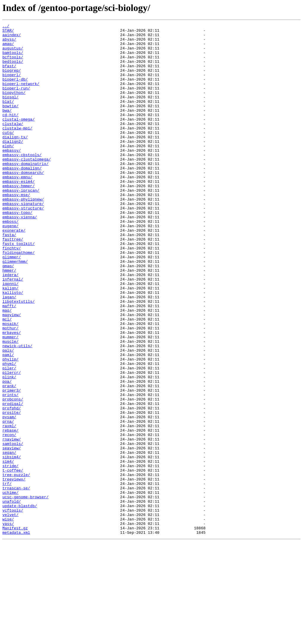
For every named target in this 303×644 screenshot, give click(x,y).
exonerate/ (14, 272)
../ (6, 27)
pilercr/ (12, 443)
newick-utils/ (17, 411)
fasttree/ (13, 283)
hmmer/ (9, 320)
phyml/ (9, 432)
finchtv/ (12, 293)
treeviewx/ (14, 571)
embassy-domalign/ (22, 197)
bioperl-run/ (16, 101)
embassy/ (12, 176)
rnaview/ (12, 523)
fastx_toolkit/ (18, 288)
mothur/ (11, 389)
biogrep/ (12, 80)
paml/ (8, 421)
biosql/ (11, 112)
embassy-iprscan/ (21, 224)
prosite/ (12, 491)
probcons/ (13, 475)
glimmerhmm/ (15, 309)
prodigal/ (13, 480)
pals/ (8, 416)
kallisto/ (13, 347)
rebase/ (11, 512)
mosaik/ (11, 384)
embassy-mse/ (16, 229)
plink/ (9, 448)
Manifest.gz (15, 629)
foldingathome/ (18, 299)
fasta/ (9, 277)
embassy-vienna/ (20, 256)
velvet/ (11, 613)
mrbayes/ (12, 395)
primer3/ (12, 464)
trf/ (7, 576)
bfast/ (9, 75)
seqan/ (9, 539)
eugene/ (11, 267)
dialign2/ (13, 165)
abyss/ (9, 43)
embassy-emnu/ (17, 208)
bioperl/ (12, 85)
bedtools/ (13, 69)
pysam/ (9, 496)
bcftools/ (13, 64)
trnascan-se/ (16, 581)
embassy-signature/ (23, 240)
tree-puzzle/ (16, 565)
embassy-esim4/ (18, 213)
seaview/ (12, 533)
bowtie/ (11, 123)
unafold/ (12, 597)
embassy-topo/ (17, 251)
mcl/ (7, 379)
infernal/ (13, 331)
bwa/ (7, 128)
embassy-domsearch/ (23, 203)
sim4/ (8, 549)
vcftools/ (13, 608)
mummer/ (11, 400)
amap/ (8, 48)
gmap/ (8, 315)
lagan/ (9, 352)
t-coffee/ (13, 560)
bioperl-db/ (15, 91)
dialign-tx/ (15, 160)
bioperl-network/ (21, 96)
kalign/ (11, 341)
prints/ (11, 469)
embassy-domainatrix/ (25, 192)
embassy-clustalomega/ (27, 187)
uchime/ (11, 587)
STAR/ (8, 32)
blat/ (8, 117)
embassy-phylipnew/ (23, 235)
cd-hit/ (11, 133)
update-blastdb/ (20, 603)
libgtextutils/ (18, 357)
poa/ (7, 453)
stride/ (11, 555)
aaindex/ (12, 37)
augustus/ (13, 53)
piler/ (9, 437)
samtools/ (13, 528)
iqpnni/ (11, 336)
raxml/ (9, 507)
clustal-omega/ (18, 139)
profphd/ (12, 485)
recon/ (9, 517)
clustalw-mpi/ (17, 149)
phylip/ (11, 427)
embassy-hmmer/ (18, 219)
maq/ (7, 368)
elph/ (8, 171)
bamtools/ (13, 59)
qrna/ (8, 501)
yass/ (8, 624)
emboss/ (11, 261)
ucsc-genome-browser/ (25, 592)
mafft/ (9, 363)
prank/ (9, 459)
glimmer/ (12, 304)
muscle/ (11, 405)
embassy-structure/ (23, 245)
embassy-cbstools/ (22, 181)
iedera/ (11, 325)
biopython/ (14, 107)
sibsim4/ (12, 544)
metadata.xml (16, 635)
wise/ (8, 619)
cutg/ (8, 155)
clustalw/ (13, 144)
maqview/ (12, 373)
